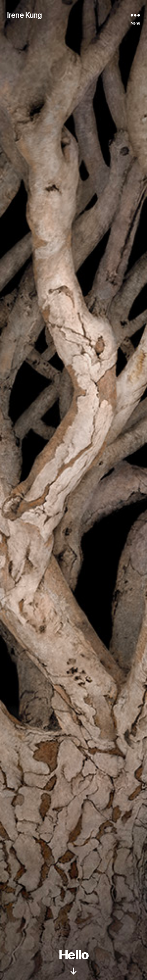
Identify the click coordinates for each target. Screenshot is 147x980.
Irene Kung (24, 15)
